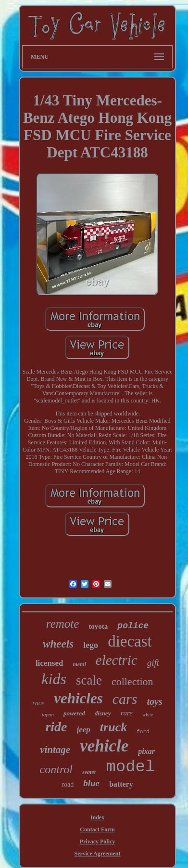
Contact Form (97, 829)
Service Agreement (97, 854)
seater (89, 772)
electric (117, 660)
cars (125, 699)
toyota (98, 626)
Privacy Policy (98, 842)
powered (74, 713)
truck (113, 727)
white (148, 715)
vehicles (78, 698)
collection (132, 681)
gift (153, 663)
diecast (130, 641)
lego (91, 645)
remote (63, 624)
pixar (146, 751)
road (68, 784)
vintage (55, 750)
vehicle (104, 746)
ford (143, 732)
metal (79, 664)
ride (56, 727)
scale (89, 680)
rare (127, 713)
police (133, 626)
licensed (50, 663)
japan (48, 714)
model (130, 767)
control (56, 769)
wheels (58, 644)
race (38, 703)
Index (97, 817)
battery (121, 784)
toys (154, 701)
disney (103, 713)
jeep (84, 730)
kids (54, 679)
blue (91, 783)
